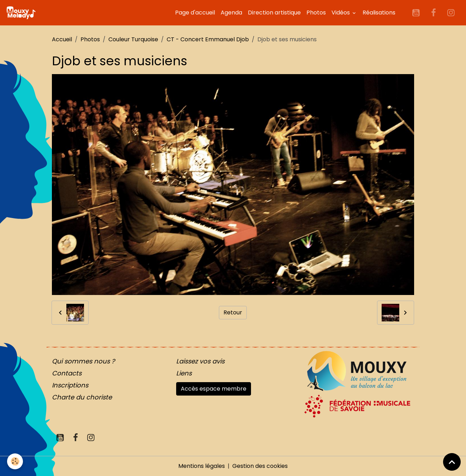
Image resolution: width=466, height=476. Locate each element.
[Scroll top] (452, 462)
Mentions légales (202, 466)
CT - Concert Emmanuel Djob (208, 39)
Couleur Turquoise (133, 39)
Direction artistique (274, 13)
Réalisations (379, 13)
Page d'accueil (195, 13)
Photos (316, 13)
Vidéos (341, 13)
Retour (233, 312)
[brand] (22, 13)
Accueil (62, 39)
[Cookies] (15, 461)
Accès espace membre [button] (214, 389)
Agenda (231, 13)
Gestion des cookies (260, 466)
